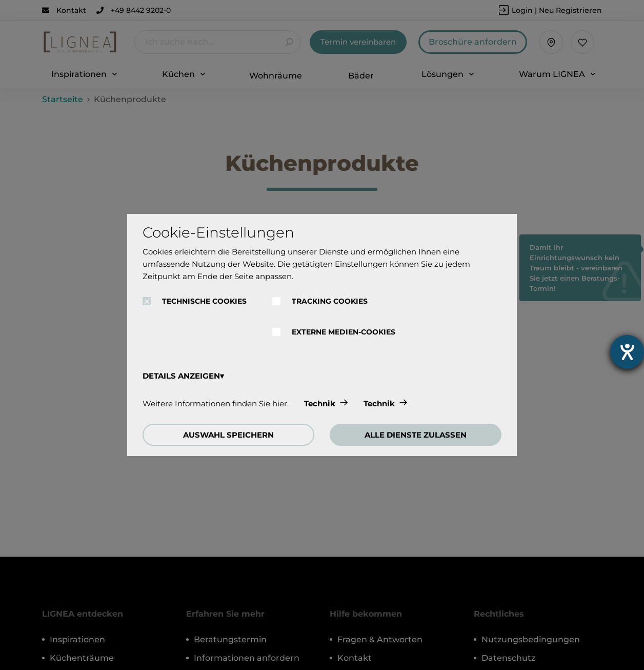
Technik (320, 403)
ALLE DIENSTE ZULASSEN (416, 435)
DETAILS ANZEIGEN (181, 376)
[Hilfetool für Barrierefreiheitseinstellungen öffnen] (627, 352)
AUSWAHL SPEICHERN (228, 435)
